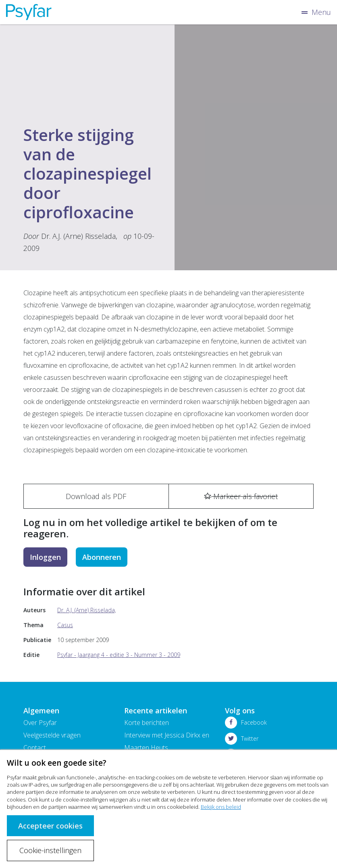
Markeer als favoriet (241, 496)
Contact (35, 748)
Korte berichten (147, 723)
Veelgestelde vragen (52, 735)
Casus (65, 625)
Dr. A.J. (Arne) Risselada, (79, 236)
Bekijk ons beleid (221, 807)
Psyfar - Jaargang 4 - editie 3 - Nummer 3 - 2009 (119, 655)
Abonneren (102, 557)
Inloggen (45, 557)
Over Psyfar (40, 723)
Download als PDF (96, 496)
